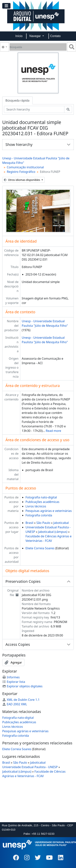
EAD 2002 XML (15, 704)
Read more (53, 431)
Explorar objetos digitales (22, 686)
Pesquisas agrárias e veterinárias (49, 511)
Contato (55, 36)
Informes (11, 677)
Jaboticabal (61, 523)
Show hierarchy (19, 144)
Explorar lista (14, 682)
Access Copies (18, 644)
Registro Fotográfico (21, 172)
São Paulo (43, 523)
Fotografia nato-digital (41, 497)
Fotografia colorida (39, 515)
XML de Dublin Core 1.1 (21, 700)
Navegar (36, 36)
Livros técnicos (36, 506)
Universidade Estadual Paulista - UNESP (30, 767)
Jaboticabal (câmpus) (53, 532)
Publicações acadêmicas (42, 502)
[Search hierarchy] (34, 109)
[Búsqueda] (38, 47)
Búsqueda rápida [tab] (17, 100)
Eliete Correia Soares (40, 548)
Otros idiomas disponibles (22, 180)
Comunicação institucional (25, 167)
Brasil (29, 523)
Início (19, 36)
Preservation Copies (23, 581)
